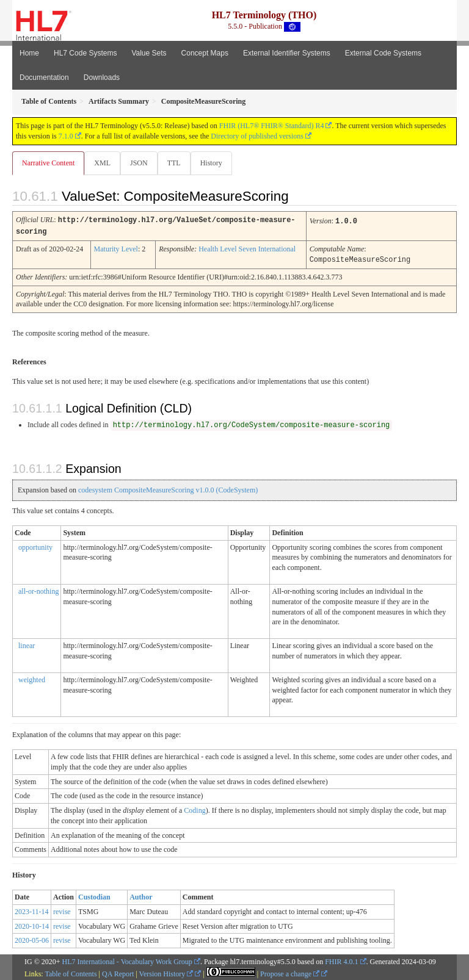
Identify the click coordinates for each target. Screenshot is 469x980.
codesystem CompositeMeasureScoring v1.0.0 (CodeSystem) (168, 488)
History (211, 163)
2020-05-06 (32, 939)
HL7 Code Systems (85, 53)
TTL (174, 163)
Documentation (44, 77)
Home (29, 53)
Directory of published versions (257, 136)
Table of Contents (71, 972)
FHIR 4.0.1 (341, 960)
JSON (139, 163)
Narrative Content (48, 163)
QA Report (118, 972)
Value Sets (149, 53)
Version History (166, 972)
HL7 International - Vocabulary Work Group (127, 960)
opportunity (35, 546)
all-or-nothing (38, 589)
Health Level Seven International (247, 248)
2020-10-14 (32, 924)
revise (62, 910)
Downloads (102, 77)
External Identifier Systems (287, 53)
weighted (32, 678)
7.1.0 (66, 136)
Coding (195, 809)
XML (102, 163)
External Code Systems (383, 53)
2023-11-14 (32, 910)
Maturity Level (116, 248)
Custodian (94, 895)
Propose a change (290, 972)
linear (27, 644)
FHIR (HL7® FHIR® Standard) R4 (272, 126)
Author (141, 895)
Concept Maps (205, 53)
